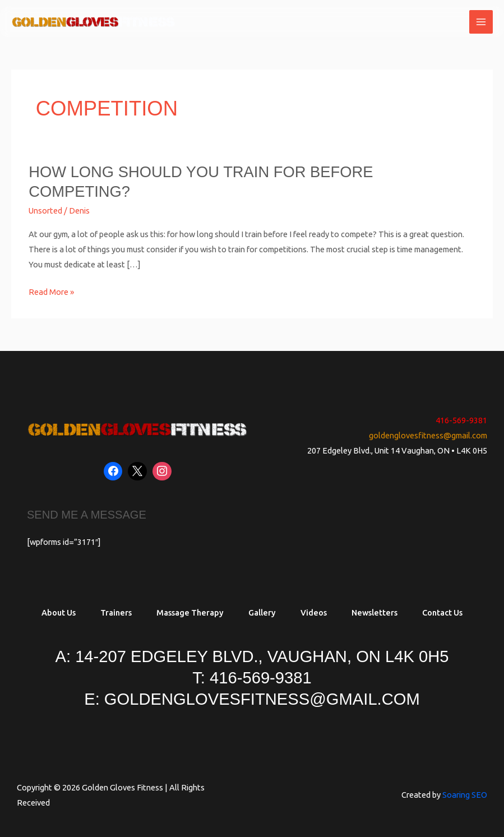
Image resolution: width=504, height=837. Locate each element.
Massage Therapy (190, 612)
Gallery (262, 612)
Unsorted (45, 211)
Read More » (51, 290)
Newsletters (374, 612)
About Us (59, 612)
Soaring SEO (465, 795)
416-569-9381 (461, 420)
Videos (314, 612)
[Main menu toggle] (481, 22)
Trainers (116, 612)
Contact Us (442, 612)
